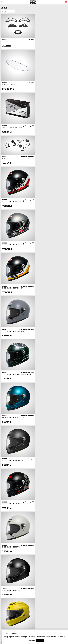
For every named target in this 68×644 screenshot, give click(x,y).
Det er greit (40, 641)
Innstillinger (32, 641)
